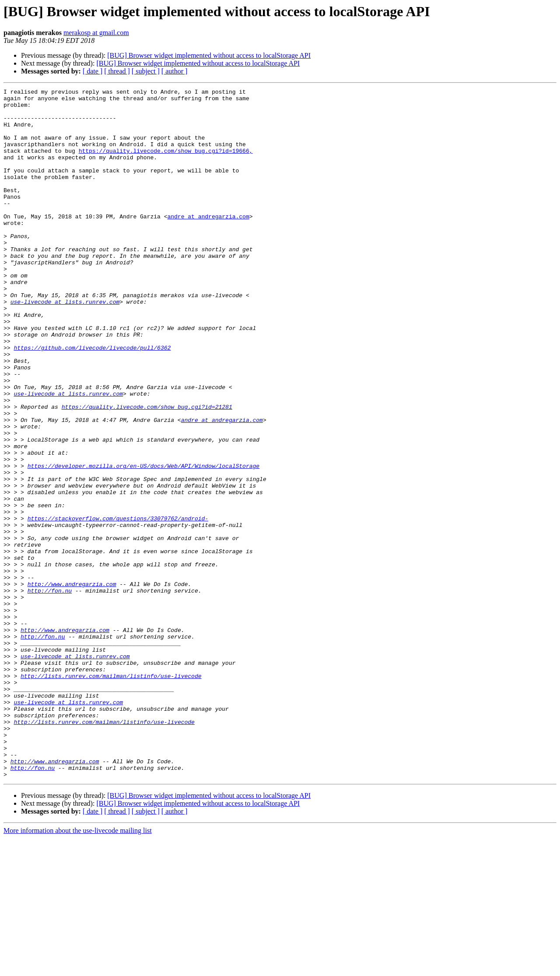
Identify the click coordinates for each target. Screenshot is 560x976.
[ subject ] (146, 71)
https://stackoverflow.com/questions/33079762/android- (118, 605)
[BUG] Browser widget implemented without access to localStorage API (209, 55)
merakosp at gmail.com (96, 33)
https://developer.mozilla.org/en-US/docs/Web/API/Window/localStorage (143, 542)
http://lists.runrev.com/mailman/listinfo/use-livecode (111, 794)
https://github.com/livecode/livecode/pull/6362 (92, 400)
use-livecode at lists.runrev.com (65, 345)
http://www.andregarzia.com (72, 684)
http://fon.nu (50, 692)
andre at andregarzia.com (208, 242)
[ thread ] (117, 71)
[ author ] (175, 71)
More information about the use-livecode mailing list (78, 968)
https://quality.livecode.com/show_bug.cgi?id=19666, (166, 164)
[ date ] (93, 71)
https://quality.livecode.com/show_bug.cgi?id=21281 (147, 471)
